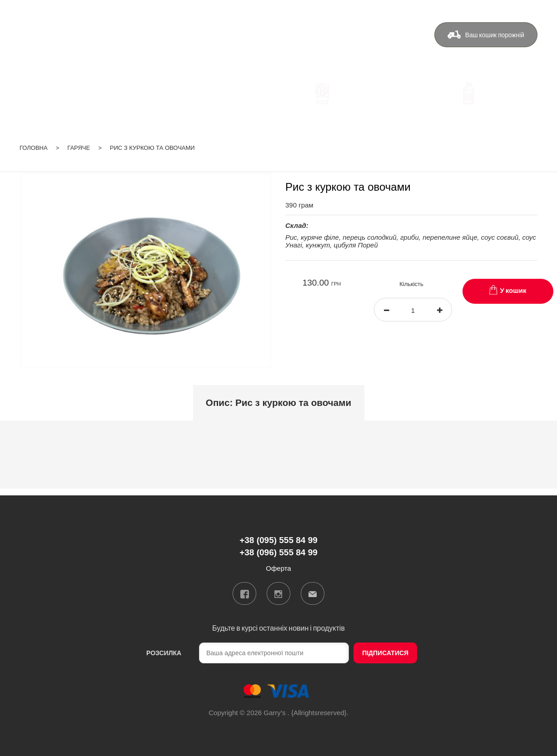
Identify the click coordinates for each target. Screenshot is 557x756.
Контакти (346, 39)
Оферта (391, 39)
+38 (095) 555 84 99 (174, 41)
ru (510, 11)
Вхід (531, 11)
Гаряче (79, 146)
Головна (34, 146)
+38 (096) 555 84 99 (174, 54)
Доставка (258, 39)
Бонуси (303, 39)
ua (498, 11)
